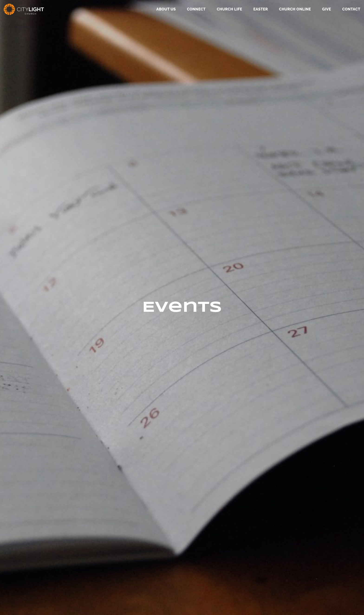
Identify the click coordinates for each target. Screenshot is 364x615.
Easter (261, 9)
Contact (351, 9)
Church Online (295, 9)
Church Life (229, 9)
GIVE (326, 9)
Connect (196, 9)
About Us (166, 9)
